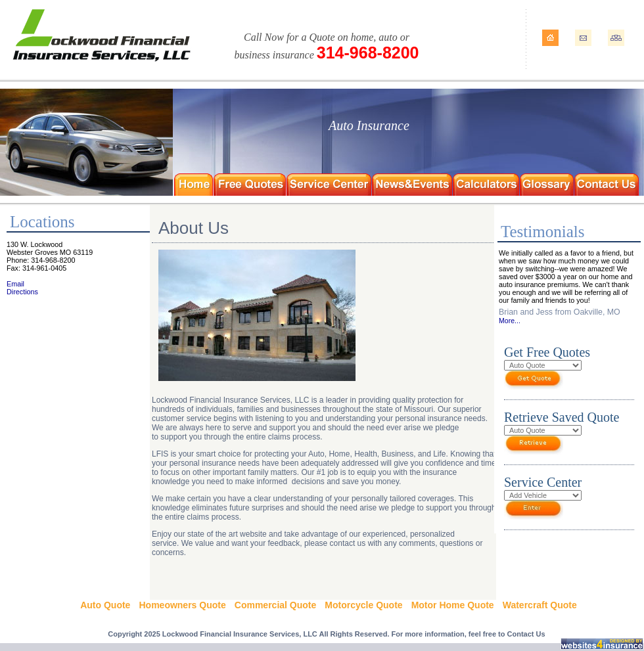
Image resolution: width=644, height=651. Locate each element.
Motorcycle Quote (363, 605)
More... (510, 321)
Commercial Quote (275, 605)
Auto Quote (105, 605)
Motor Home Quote (453, 605)
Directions (22, 292)
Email (15, 284)
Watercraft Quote (540, 605)
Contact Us (526, 634)
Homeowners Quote (182, 605)
